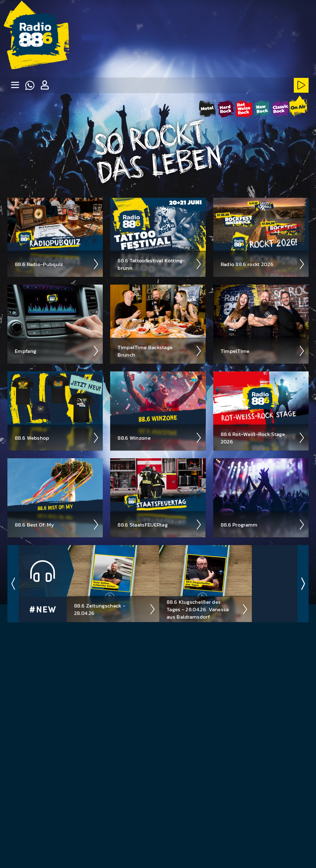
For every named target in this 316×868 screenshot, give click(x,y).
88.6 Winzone (160, 438)
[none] (15, 85)
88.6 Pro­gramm (263, 524)
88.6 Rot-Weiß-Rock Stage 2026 (263, 438)
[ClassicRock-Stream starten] (280, 109)
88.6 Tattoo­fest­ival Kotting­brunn (160, 264)
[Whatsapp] (30, 85)
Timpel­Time (263, 351)
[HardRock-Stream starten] (226, 109)
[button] (44, 85)
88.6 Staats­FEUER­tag (160, 524)
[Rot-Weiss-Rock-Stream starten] (244, 109)
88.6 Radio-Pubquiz (57, 264)
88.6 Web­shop (57, 438)
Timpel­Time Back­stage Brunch (160, 351)
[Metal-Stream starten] (208, 109)
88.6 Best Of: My (57, 524)
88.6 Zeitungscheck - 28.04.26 (115, 609)
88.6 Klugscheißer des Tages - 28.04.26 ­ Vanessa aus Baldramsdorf (207, 609)
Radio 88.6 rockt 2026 (263, 264)
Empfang (57, 351)
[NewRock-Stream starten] (262, 109)
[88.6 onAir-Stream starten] (298, 108)
